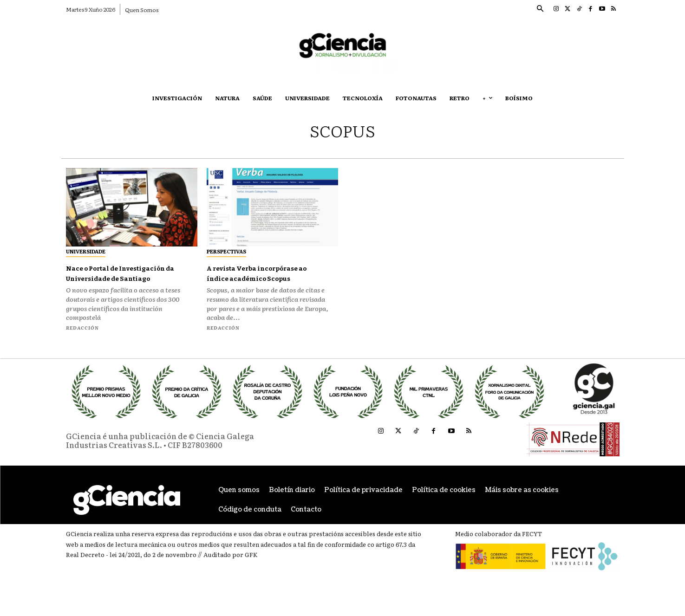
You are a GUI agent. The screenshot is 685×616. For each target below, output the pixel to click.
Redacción (82, 337)
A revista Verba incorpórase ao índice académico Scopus (266, 273)
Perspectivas (226, 251)
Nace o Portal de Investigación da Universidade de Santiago (121, 278)
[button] (540, 9)
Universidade (86, 251)
